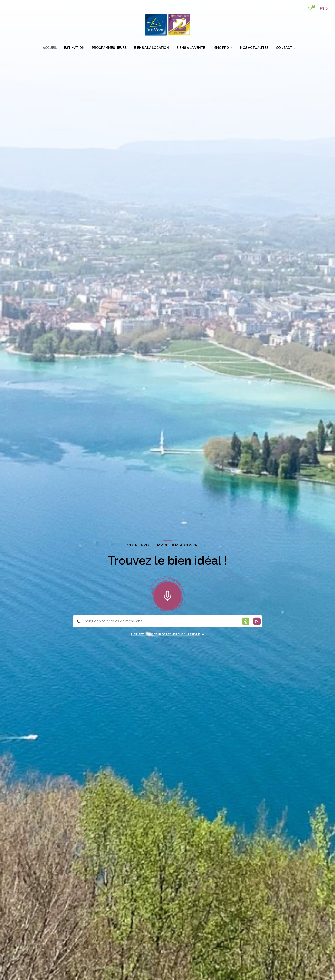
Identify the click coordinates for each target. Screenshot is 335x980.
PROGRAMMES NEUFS (109, 48)
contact (284, 48)
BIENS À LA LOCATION (151, 48)
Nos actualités (254, 48)
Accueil (50, 48)
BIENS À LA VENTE (191, 48)
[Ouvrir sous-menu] (233, 48)
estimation (74, 48)
